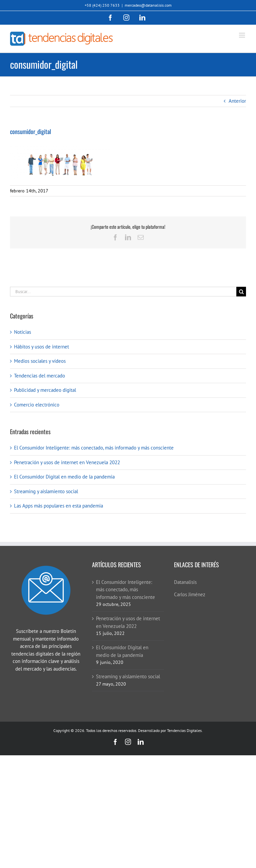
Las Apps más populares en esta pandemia (58, 506)
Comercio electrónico (37, 405)
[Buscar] (241, 292)
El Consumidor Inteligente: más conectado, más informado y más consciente (94, 448)
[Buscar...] (123, 292)
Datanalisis (185, 582)
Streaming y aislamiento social (46, 491)
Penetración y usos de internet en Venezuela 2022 (67, 462)
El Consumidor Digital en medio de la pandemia (64, 477)
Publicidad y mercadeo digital (45, 390)
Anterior (237, 101)
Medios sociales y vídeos (40, 361)
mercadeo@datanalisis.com (148, 5)
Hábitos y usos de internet (41, 347)
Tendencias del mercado (39, 376)
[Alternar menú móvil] (242, 35)
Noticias (22, 332)
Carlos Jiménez (190, 594)
